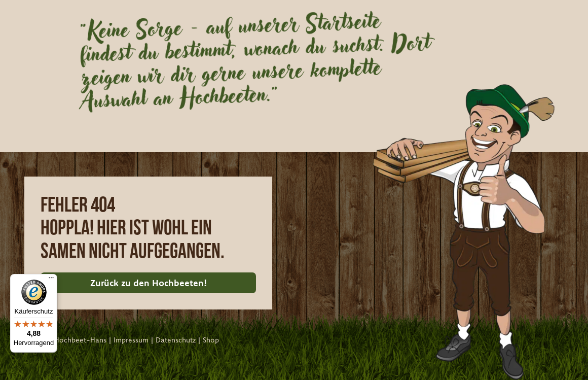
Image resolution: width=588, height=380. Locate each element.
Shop (211, 340)
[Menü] (51, 280)
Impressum (131, 340)
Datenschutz (176, 340)
